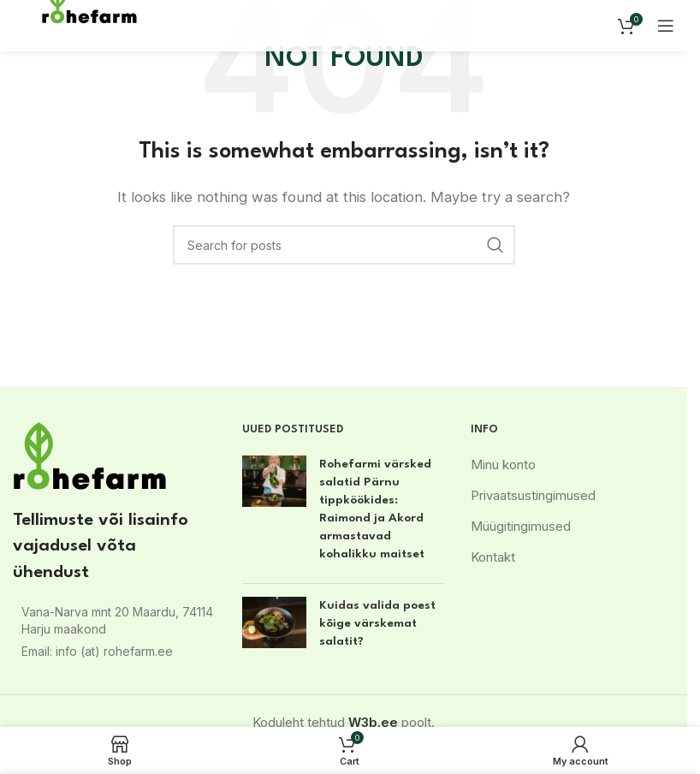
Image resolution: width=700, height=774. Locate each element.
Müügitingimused (521, 526)
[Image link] (90, 455)
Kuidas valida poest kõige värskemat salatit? (377, 623)
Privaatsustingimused (533, 495)
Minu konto (503, 464)
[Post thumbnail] (274, 513)
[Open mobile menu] (666, 26)
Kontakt (493, 557)
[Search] (344, 245)
